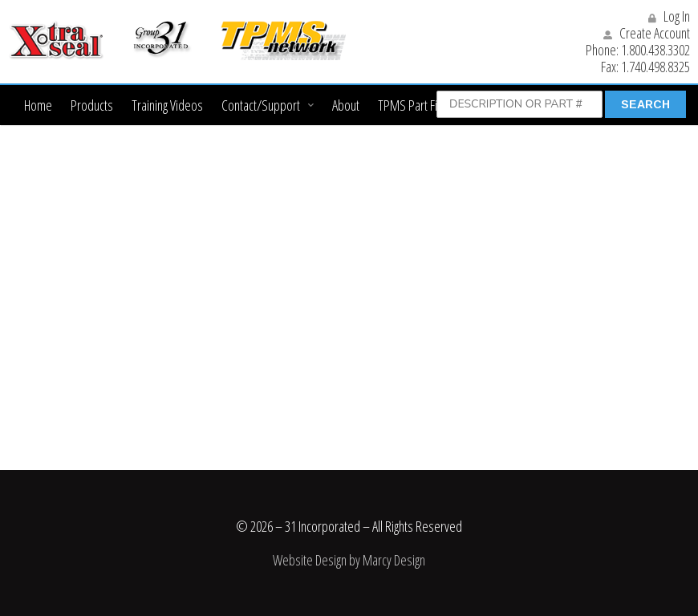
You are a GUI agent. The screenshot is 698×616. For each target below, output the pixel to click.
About (346, 105)
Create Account (647, 33)
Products (92, 105)
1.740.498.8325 (655, 67)
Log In (669, 16)
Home (38, 105)
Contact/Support (261, 105)
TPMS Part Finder (419, 105)
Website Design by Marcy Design (349, 560)
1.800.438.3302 (655, 50)
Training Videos (167, 105)
